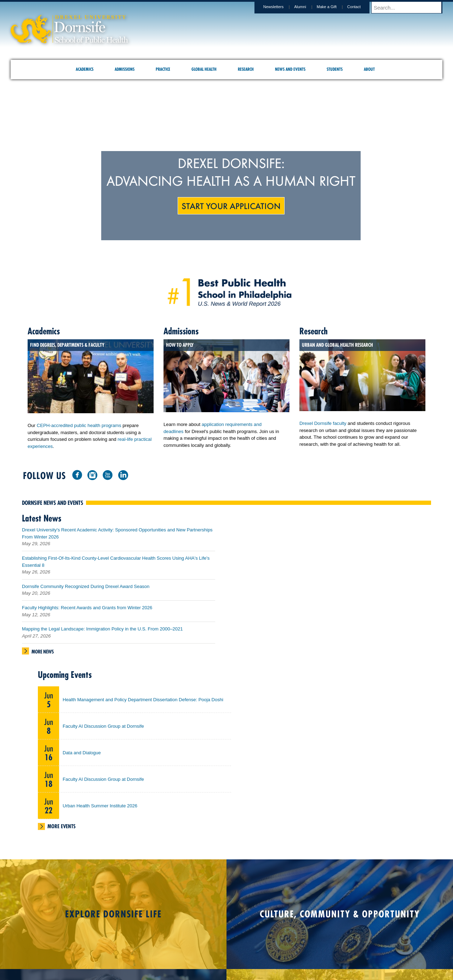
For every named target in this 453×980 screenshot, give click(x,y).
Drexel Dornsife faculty (323, 423)
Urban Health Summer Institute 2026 (100, 809)
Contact (361, 7)
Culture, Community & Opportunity (340, 917)
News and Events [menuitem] (290, 69)
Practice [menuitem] (163, 69)
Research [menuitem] (246, 69)
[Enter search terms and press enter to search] (410, 7)
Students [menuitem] (335, 69)
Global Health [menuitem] (204, 69)
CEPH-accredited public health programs (79, 425)
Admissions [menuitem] (125, 69)
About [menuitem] (369, 69)
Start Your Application (231, 206)
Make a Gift (333, 7)
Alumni (307, 7)
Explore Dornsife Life (113, 917)
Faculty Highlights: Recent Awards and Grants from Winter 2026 (87, 610)
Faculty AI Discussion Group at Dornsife (103, 729)
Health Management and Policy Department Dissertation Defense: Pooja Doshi (143, 702)
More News (43, 655)
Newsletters (280, 7)
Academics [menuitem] (85, 69)
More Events (62, 829)
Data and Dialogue (82, 756)
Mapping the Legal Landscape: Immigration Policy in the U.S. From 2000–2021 (102, 632)
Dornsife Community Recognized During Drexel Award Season (86, 589)
